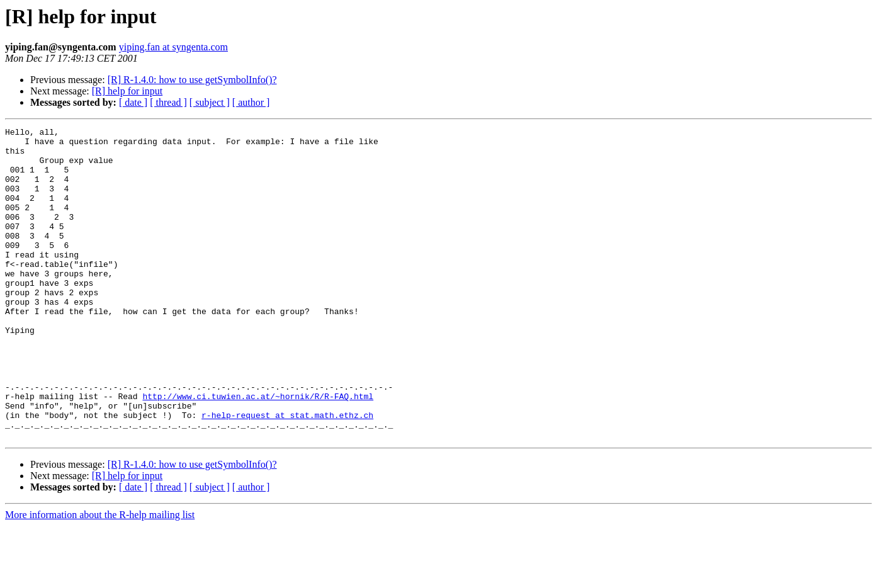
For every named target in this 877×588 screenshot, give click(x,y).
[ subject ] (210, 102)
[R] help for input (127, 91)
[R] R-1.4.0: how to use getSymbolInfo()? (192, 80)
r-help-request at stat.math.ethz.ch (287, 473)
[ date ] (133, 102)
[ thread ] (168, 102)
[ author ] (251, 102)
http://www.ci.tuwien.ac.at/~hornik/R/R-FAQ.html (258, 451)
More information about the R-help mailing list (100, 577)
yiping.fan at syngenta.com (173, 47)
